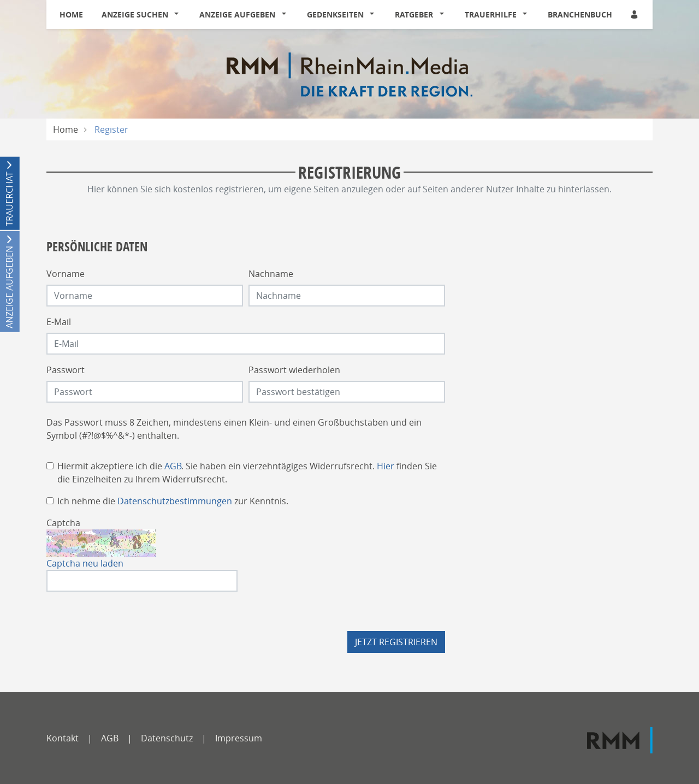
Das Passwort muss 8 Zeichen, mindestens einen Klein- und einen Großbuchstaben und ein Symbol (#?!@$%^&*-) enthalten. (234, 429)
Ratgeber (414, 14)
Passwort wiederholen (294, 370)
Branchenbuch (580, 14)
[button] (179, 15)
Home (71, 14)
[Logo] (349, 74)
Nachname (271, 274)
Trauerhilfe (491, 14)
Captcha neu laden (85, 563)
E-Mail (59, 322)
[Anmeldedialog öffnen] (635, 14)
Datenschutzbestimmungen (175, 501)
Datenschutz (167, 738)
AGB (173, 466)
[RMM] (620, 740)
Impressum (239, 738)
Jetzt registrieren (396, 642)
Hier (386, 466)
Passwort (66, 370)
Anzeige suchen (135, 14)
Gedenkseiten (335, 14)
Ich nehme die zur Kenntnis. (173, 501)
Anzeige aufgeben (237, 14)
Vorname (66, 274)
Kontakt (63, 738)
